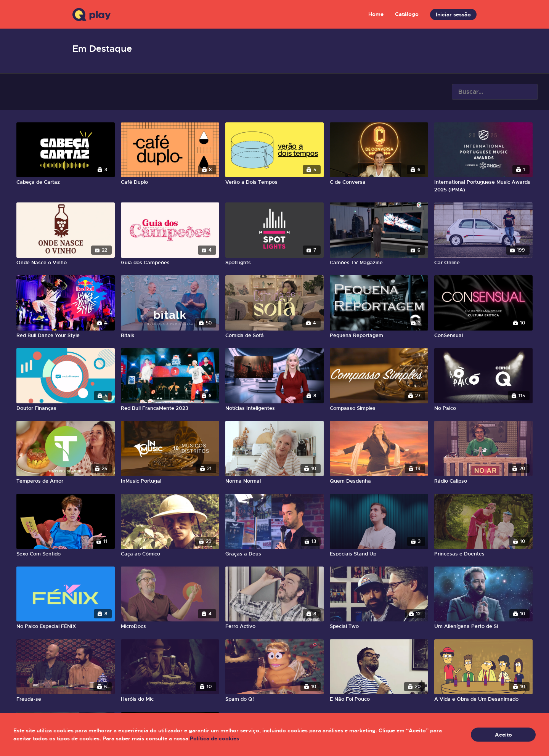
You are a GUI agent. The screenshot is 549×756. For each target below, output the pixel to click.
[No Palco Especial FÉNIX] (66, 626)
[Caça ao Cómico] (170, 554)
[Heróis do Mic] (170, 699)
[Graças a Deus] (274, 554)
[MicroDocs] (170, 626)
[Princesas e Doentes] (483, 554)
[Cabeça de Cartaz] (66, 182)
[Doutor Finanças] (66, 408)
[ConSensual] (483, 335)
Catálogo (407, 14)
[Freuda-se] (66, 699)
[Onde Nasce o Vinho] (66, 263)
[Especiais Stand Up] (379, 554)
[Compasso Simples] (379, 408)
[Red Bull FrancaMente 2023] (170, 408)
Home (376, 14)
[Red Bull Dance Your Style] (66, 335)
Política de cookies (214, 738)
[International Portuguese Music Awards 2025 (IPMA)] (483, 186)
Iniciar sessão (453, 14)
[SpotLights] (274, 263)
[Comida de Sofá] (274, 335)
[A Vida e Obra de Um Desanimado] (483, 699)
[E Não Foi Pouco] (379, 699)
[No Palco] (483, 408)
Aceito (503, 735)
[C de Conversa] (379, 182)
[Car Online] (483, 263)
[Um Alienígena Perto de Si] (483, 626)
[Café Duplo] (170, 182)
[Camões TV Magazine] (379, 263)
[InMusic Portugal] (170, 481)
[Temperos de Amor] (66, 481)
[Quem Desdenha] (379, 481)
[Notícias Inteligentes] (274, 408)
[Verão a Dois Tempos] (274, 182)
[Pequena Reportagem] (379, 335)
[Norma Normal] (274, 481)
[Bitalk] (170, 335)
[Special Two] (379, 626)
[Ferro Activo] (274, 626)
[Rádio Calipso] (483, 481)
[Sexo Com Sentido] (66, 554)
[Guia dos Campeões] (170, 263)
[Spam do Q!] (274, 699)
